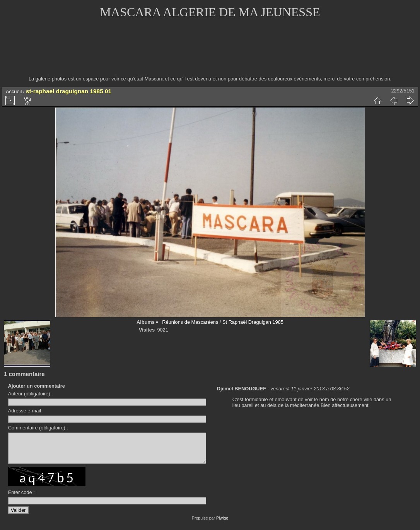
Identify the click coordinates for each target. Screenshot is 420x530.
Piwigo (222, 524)
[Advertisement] (210, 52)
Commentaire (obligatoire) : (38, 428)
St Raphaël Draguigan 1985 (253, 322)
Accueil (14, 91)
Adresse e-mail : (26, 411)
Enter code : (21, 498)
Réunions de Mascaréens (190, 322)
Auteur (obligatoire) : (31, 394)
